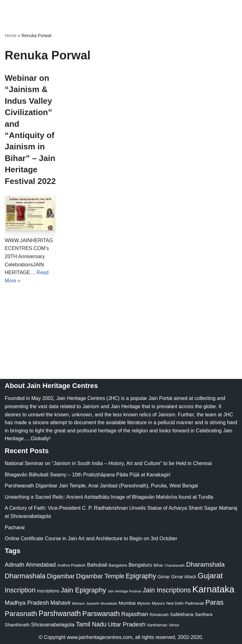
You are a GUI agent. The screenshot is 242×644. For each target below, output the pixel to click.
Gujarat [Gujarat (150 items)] (210, 576)
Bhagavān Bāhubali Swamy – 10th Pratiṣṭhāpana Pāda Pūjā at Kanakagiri (87, 475)
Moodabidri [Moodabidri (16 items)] (109, 603)
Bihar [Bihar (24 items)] (158, 565)
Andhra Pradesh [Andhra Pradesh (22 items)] (71, 565)
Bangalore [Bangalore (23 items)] (118, 565)
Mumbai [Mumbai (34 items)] (127, 603)
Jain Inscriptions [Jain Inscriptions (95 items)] (167, 590)
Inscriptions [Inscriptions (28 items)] (48, 591)
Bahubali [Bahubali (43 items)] (97, 565)
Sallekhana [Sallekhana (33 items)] (182, 615)
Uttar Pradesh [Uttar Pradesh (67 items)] (127, 625)
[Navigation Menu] (230, 7)
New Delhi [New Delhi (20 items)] (175, 603)
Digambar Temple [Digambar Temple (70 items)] (100, 576)
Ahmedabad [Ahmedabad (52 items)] (40, 565)
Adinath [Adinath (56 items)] (14, 565)
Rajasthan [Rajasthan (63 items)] (135, 614)
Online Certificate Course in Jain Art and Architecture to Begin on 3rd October (91, 539)
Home (11, 36)
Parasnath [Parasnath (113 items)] (21, 614)
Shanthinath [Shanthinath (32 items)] (17, 625)
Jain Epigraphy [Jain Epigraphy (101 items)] (83, 590)
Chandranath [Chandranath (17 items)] (175, 565)
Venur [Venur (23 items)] (174, 625)
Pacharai (15, 527)
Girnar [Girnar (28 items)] (164, 577)
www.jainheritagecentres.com (100, 637)
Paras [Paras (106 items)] (215, 602)
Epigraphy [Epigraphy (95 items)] (141, 576)
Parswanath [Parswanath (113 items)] (101, 614)
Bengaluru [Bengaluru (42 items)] (140, 565)
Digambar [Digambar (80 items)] (61, 576)
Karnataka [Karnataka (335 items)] (213, 589)
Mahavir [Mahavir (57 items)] (61, 603)
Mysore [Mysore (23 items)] (144, 603)
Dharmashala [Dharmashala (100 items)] (25, 576)
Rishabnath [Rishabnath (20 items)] (159, 615)
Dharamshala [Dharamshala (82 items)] (205, 564)
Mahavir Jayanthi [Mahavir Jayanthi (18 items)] (86, 603)
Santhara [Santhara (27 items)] (204, 615)
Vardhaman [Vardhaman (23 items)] (157, 625)
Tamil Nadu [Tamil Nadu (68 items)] (91, 625)
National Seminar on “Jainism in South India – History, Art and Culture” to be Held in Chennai (108, 463)
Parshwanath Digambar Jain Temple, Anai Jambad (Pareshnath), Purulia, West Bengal (101, 486)
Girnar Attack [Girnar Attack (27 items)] (184, 577)
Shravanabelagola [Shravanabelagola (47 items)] (53, 625)
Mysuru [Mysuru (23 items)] (158, 603)
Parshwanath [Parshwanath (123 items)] (60, 614)
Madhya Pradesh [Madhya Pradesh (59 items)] (27, 603)
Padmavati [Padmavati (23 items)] (195, 603)
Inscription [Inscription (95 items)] (20, 590)
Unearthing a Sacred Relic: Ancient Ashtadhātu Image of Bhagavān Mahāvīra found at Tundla (109, 497)
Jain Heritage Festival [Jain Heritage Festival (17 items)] (124, 591)
